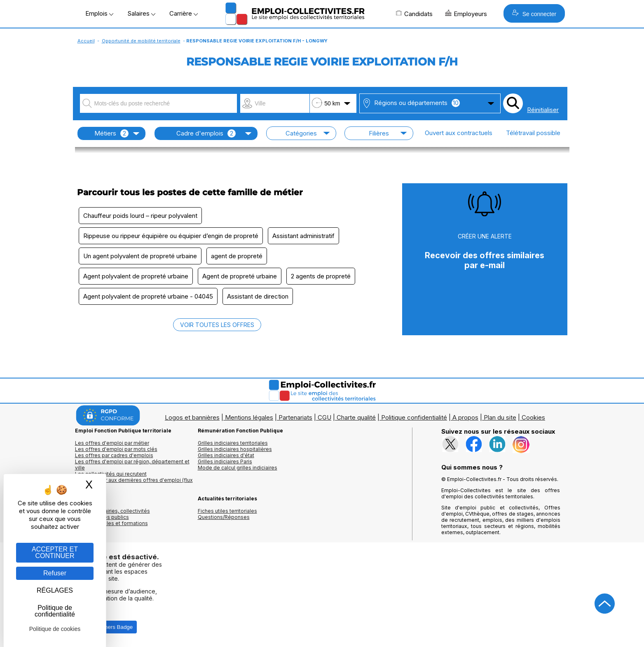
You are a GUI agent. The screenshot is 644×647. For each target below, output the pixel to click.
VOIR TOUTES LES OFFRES (217, 325)
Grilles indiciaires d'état (226, 455)
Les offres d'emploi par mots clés (116, 449)
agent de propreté (237, 256)
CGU (324, 417)
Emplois (99, 13)
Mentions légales (249, 417)
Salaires (141, 13)
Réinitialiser (543, 110)
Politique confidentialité (414, 417)
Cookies (533, 417)
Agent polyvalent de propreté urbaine (136, 276)
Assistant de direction (258, 296)
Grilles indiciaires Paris (225, 461)
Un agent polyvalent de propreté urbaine (140, 256)
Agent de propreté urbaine (240, 276)
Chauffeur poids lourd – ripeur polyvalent (140, 216)
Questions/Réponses (224, 517)
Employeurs (466, 14)
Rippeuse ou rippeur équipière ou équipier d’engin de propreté (171, 236)
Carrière (184, 13)
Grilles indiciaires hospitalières (235, 449)
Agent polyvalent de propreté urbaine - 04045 (148, 296)
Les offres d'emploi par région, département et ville (132, 465)
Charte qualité (356, 417)
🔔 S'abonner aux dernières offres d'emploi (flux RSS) (134, 483)
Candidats (414, 14)
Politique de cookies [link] (55, 629)
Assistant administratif (303, 236)
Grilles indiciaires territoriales (233, 443)
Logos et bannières (192, 417)
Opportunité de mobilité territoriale (141, 41)
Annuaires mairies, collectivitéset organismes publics (112, 514)
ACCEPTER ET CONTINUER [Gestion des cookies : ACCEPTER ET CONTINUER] (55, 552)
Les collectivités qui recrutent (111, 474)
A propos (465, 417)
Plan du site (500, 417)
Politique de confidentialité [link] (55, 611)
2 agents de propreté (321, 276)
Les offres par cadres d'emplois (114, 455)
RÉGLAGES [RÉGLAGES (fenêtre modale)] (55, 590)
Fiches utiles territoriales (227, 511)
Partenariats (295, 417)
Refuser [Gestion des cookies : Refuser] (55, 573)
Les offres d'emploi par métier (112, 443)
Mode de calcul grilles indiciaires (238, 468)
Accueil (86, 41)
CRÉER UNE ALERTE (485, 236)
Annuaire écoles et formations (111, 523)
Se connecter (534, 13)
